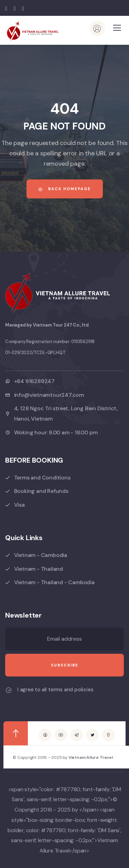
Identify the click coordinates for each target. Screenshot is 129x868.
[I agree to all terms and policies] (9, 690)
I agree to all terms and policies (55, 690)
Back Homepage (65, 189)
